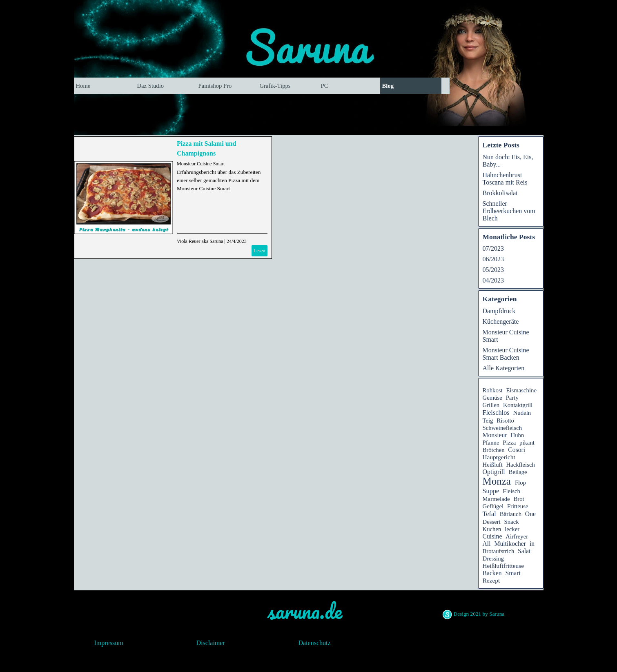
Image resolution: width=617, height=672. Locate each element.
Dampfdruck (499, 311)
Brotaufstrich (499, 551)
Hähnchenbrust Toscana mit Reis (505, 179)
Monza (497, 481)
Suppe (491, 491)
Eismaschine (521, 390)
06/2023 (493, 259)
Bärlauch (511, 514)
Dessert (492, 522)
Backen (492, 573)
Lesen (259, 251)
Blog (388, 86)
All (487, 544)
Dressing (493, 559)
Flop (520, 483)
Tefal (489, 514)
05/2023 (493, 270)
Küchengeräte (501, 322)
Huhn (518, 435)
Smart (513, 573)
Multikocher (510, 544)
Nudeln (522, 413)
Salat (524, 551)
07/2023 (493, 248)
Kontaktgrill (518, 405)
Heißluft (493, 465)
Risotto (505, 421)
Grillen (491, 405)
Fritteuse (518, 506)
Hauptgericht (499, 457)
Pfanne (491, 443)
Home (83, 86)
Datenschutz (315, 643)
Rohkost (493, 390)
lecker (512, 529)
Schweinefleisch (502, 428)
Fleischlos (496, 413)
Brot (519, 499)
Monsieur (495, 435)
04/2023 (493, 280)
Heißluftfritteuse (503, 566)
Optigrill (494, 472)
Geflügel (493, 506)
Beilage (518, 472)
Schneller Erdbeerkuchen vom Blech (509, 211)
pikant (527, 443)
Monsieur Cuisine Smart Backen (506, 354)
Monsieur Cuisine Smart (201, 164)
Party (512, 398)
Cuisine (492, 536)
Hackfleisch (520, 465)
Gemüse (492, 398)
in (532, 544)
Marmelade (496, 499)
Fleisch (511, 491)
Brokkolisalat (500, 193)
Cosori (517, 450)
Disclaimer (211, 643)
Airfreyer (517, 536)
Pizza (509, 443)
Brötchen (494, 450)
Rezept (491, 580)
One (530, 514)
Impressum (109, 643)
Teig (488, 421)
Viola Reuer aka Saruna (200, 241)
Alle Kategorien (504, 368)
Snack (512, 522)
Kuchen (492, 529)
